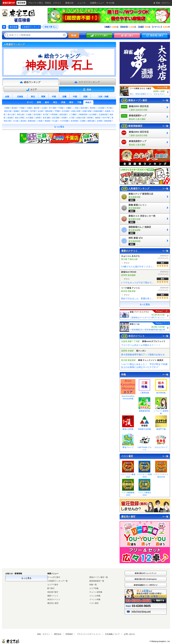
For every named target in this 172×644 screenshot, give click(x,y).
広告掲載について (112, 634)
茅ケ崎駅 (53, 108)
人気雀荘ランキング (31, 27)
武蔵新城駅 (98, 111)
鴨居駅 (47, 121)
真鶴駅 (16, 111)
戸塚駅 (22, 108)
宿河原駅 (37, 114)
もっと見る (59, 127)
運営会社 (58, 634)
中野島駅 (54, 114)
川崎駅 (7, 108)
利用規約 (69, 634)
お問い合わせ (129, 634)
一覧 (165, 100)
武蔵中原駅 (87, 111)
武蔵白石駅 (81, 118)
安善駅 (64, 118)
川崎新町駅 (83, 114)
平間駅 (57, 111)
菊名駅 (23, 121)
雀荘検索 (13, 27)
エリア (31, 90)
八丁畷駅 (73, 114)
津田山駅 (20, 114)
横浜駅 (14, 108)
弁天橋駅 (30, 118)
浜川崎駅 (93, 114)
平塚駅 (61, 108)
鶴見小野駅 (20, 118)
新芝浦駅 (47, 118)
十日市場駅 (64, 121)
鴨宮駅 (93, 108)
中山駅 (55, 121)
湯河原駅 (25, 111)
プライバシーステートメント (89, 634)
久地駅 (29, 114)
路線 (87, 90)
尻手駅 (33, 111)
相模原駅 (108, 121)
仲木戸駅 (106, 118)
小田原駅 (101, 108)
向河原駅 (66, 111)
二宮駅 (76, 108)
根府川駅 (8, 111)
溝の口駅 (11, 114)
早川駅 (109, 108)
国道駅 (10, 118)
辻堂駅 (44, 108)
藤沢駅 (37, 108)
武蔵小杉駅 (76, 111)
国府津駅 (84, 108)
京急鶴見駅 (103, 114)
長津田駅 (74, 121)
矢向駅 (40, 111)
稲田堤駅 (63, 114)
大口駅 (16, 121)
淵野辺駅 (91, 121)
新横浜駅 (32, 121)
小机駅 (40, 121)
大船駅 (29, 108)
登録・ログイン (44, 634)
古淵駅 (83, 121)
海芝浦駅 (56, 118)
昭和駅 (90, 118)
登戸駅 (46, 114)
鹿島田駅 (49, 111)
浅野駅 (38, 118)
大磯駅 (68, 108)
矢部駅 (100, 121)
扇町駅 (98, 118)
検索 (74, 35)
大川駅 (72, 118)
